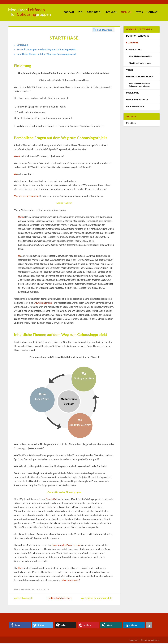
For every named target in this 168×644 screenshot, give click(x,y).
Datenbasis (94, 13)
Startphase (132, 43)
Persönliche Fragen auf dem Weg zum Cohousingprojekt (46, 50)
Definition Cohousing (138, 37)
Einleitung (22, 46)
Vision (130, 71)
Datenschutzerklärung (150, 641)
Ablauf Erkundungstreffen (140, 57)
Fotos (139, 13)
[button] (20, 626)
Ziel (81, 13)
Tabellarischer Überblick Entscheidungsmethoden (140, 85)
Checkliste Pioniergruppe (140, 64)
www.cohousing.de (24, 599)
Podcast (69, 13)
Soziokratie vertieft (137, 100)
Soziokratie (133, 94)
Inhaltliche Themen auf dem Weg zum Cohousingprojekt (46, 55)
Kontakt (152, 13)
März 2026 (131, 124)
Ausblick (126, 13)
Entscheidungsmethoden (140, 77)
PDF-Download (105, 30)
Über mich (111, 13)
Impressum (134, 641)
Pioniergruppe (134, 50)
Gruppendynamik (135, 107)
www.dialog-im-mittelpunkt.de (97, 599)
